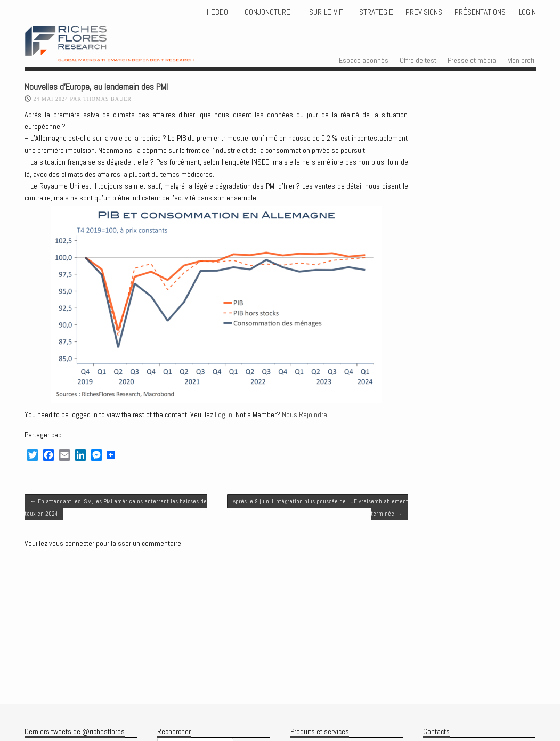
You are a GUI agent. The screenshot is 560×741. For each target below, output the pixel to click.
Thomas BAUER (107, 99)
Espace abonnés (364, 60)
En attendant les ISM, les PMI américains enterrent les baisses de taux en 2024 (116, 507)
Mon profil (522, 60)
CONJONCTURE (269, 12)
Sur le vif (325, 12)
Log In (224, 414)
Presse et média (472, 60)
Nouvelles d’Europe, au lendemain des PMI (96, 87)
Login (527, 12)
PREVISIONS (424, 12)
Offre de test (418, 60)
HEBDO (217, 12)
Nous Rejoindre (305, 414)
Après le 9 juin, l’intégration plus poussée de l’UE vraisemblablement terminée (320, 507)
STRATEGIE (375, 12)
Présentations (480, 12)
